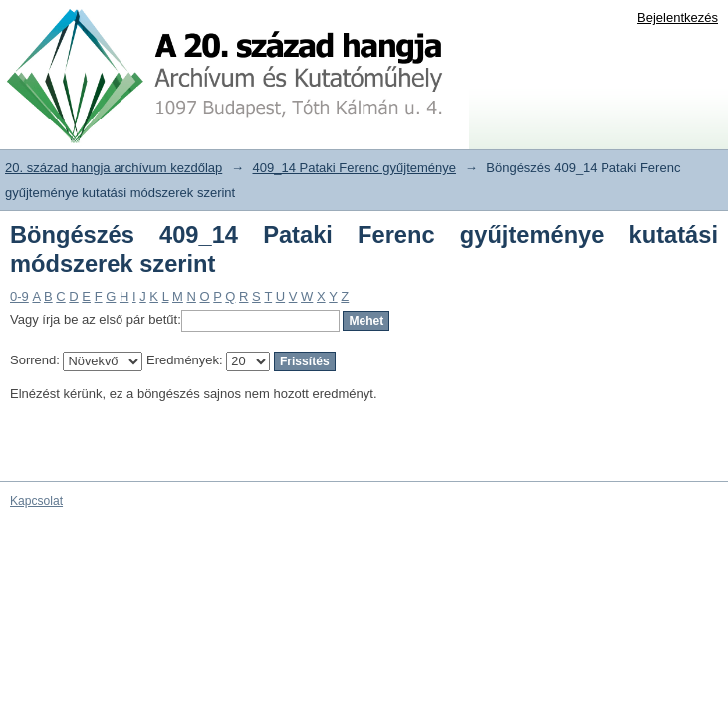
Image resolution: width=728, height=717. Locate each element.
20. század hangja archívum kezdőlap (114, 168)
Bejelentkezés (678, 17)
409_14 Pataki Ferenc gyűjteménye (355, 168)
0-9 (19, 296)
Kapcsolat (36, 501)
